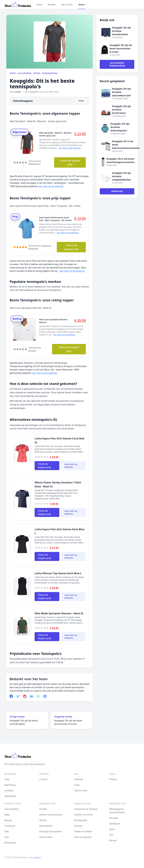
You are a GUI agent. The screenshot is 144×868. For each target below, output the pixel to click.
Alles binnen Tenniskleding (117, 64)
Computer (10, 826)
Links (77, 785)
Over (7, 779)
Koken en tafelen (83, 831)
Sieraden (114, 818)
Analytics (9, 790)
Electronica (10, 843)
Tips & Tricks (67, 5)
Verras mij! (117, 191)
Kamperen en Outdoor (86, 809)
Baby (7, 815)
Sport (13, 73)
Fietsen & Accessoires (51, 815)
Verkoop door (35, 162)
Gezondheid (46, 826)
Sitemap (79, 779)
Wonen (113, 840)
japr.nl (37, 857)
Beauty (8, 820)
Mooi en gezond (83, 837)
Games (43, 820)
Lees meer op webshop (71, 466)
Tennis (37, 73)
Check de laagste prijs (70, 162)
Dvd (7, 837)
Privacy (113, 779)
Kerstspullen (81, 820)
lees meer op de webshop (70, 148)
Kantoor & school (83, 815)
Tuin (111, 835)
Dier (7, 831)
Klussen (78, 826)
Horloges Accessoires (51, 831)
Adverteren (10, 796)
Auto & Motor (12, 809)
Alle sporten (25, 73)
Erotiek (43, 809)
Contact (43, 779)
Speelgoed (115, 824)
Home (39, 5)
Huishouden (46, 837)
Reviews (52, 5)
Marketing (10, 785)
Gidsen (82, 5)
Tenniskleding (50, 73)
